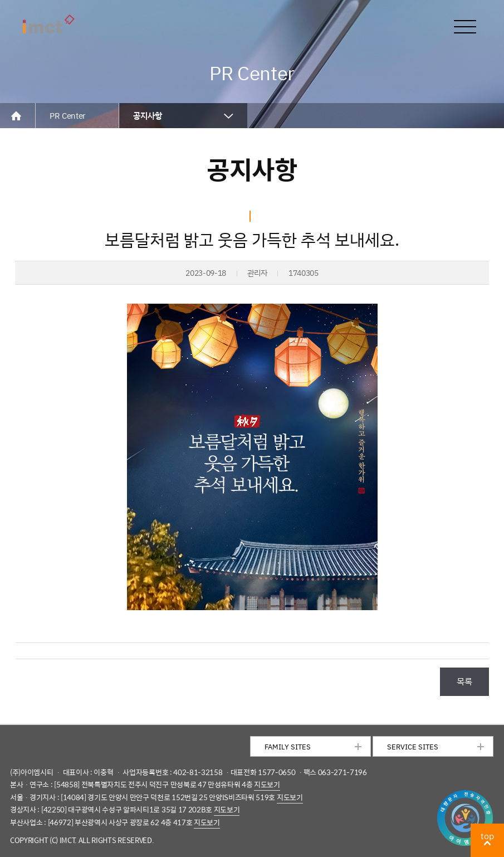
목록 (464, 681)
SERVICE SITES (413, 747)
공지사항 (148, 116)
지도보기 (267, 784)
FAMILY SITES (288, 747)
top (487, 836)
